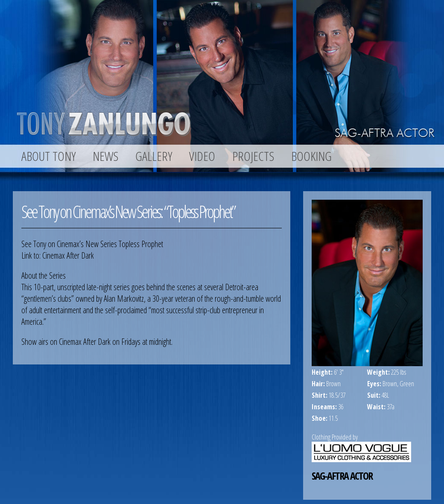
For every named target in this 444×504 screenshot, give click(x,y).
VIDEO (202, 156)
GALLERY (154, 156)
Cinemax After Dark (68, 255)
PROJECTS (253, 156)
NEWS (105, 156)
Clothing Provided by (335, 437)
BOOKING (311, 156)
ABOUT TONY (48, 156)
